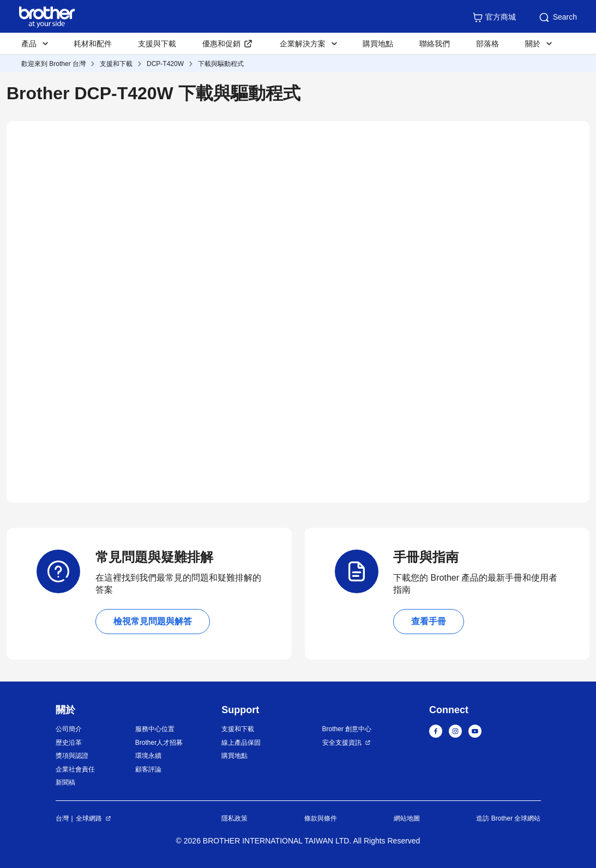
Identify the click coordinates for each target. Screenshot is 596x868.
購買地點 (378, 44)
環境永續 (148, 756)
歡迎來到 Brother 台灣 (53, 64)
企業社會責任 (75, 769)
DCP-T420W (165, 64)
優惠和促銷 (221, 44)
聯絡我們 (435, 44)
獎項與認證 (72, 756)
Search (557, 17)
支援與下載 (157, 44)
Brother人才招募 (159, 743)
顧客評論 (148, 769)
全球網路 (89, 818)
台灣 (62, 818)
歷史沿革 (69, 743)
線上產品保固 (241, 743)
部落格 (487, 44)
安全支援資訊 (342, 743)
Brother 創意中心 (347, 729)
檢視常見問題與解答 (153, 621)
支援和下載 (116, 64)
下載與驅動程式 (221, 64)
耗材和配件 (93, 44)
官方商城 (494, 17)
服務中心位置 (155, 729)
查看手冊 (429, 621)
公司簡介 (69, 729)
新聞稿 (65, 782)
